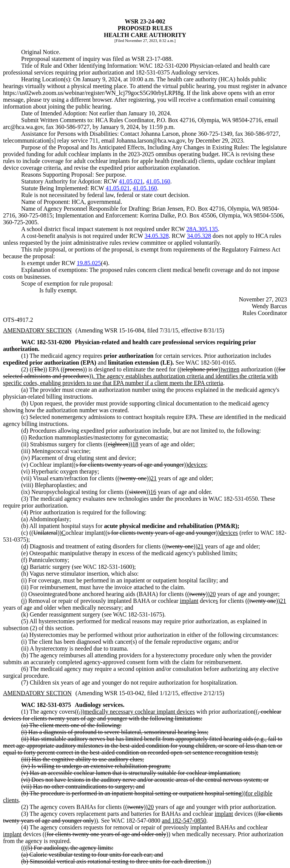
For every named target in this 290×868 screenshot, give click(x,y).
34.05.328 (157, 236)
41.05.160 (158, 181)
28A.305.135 (202, 229)
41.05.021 (131, 181)
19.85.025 (89, 263)
